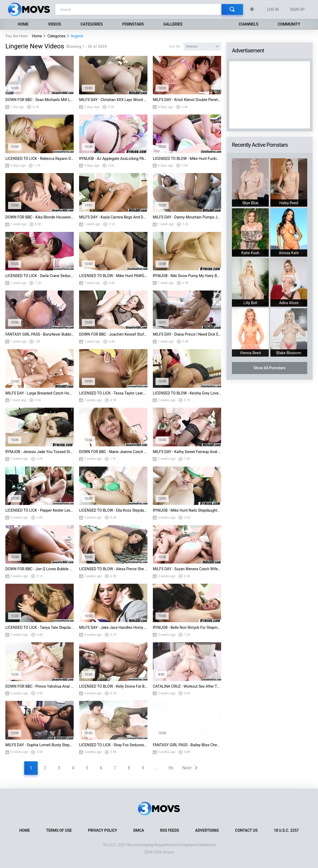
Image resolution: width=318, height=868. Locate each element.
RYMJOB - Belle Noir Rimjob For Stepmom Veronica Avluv (187, 627)
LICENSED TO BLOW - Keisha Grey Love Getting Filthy (187, 393)
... (157, 768)
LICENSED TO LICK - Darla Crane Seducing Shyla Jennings (40, 276)
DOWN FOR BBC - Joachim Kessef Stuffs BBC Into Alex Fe (113, 334)
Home (23, 24)
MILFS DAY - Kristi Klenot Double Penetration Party (187, 100)
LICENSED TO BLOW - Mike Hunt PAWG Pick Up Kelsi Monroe (113, 276)
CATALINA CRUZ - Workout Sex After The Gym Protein (187, 686)
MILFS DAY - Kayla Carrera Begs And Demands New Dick (113, 217)
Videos (55, 24)
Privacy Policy (103, 830)
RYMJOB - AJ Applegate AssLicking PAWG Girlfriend (113, 159)
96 (171, 768)
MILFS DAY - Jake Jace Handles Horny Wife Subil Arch (113, 627)
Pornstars (133, 24)
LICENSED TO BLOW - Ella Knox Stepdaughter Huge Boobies (113, 510)
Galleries (173, 24)
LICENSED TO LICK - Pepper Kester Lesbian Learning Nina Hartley (40, 510)
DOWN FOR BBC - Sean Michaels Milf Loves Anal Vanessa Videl (40, 100)
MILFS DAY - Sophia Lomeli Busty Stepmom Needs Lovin (40, 745)
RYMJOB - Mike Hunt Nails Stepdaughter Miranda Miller (187, 510)
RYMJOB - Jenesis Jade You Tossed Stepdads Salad (40, 452)
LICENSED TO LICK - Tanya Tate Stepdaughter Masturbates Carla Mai (40, 627)
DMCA (139, 830)
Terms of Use (59, 830)
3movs (168, 852)
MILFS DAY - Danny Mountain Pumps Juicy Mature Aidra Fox (187, 217)
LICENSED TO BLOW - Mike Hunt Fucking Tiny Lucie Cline (187, 159)
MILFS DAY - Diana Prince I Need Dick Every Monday (187, 334)
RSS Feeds (169, 830)
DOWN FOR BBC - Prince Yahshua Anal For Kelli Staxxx (40, 686)
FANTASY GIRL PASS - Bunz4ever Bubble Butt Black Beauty (40, 334)
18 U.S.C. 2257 (286, 830)
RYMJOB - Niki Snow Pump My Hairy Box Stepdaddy (187, 276)
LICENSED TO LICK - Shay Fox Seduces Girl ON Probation (113, 745)
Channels (249, 24)
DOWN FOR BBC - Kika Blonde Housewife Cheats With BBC (40, 217)
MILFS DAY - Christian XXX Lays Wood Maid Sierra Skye (113, 100)
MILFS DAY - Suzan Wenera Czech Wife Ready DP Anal (187, 569)
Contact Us (246, 830)
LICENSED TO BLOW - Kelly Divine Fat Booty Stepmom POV (113, 686)
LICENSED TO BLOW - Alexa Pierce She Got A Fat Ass (113, 569)
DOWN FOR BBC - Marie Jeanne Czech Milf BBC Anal (113, 452)
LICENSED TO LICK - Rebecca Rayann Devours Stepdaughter (40, 159)
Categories (91, 24)
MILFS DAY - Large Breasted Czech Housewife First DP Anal (40, 393)
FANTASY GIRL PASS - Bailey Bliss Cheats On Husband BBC (187, 745)
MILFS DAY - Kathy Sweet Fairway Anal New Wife (187, 452)
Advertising (207, 830)
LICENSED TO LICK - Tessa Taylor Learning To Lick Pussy (113, 393)
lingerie (77, 36)
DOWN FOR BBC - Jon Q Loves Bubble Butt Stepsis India (40, 569)
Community (289, 24)
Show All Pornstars (269, 368)
